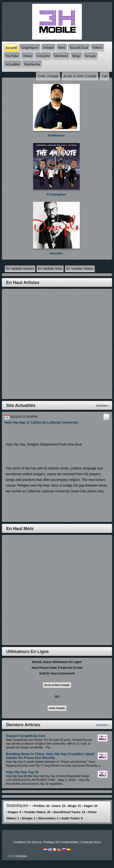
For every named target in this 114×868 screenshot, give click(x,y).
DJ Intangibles (56, 195)
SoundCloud (79, 48)
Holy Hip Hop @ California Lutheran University (41, 422)
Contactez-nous (91, 842)
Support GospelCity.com (26, 736)
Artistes (48, 48)
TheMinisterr (56, 136)
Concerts (43, 56)
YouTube (12, 56)
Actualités (13, 64)
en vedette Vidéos (80, 269)
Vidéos (97, 48)
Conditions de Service (27, 842)
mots (62, 48)
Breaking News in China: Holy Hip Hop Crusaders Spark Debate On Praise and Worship (50, 756)
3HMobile (22, 856)
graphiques (30, 48)
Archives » (103, 725)
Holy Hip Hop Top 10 (22, 772)
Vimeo (27, 56)
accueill (11, 48)
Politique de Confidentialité (61, 842)
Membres (61, 56)
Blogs (77, 56)
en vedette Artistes (20, 269)
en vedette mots (50, 269)
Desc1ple (56, 253)
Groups (90, 56)
